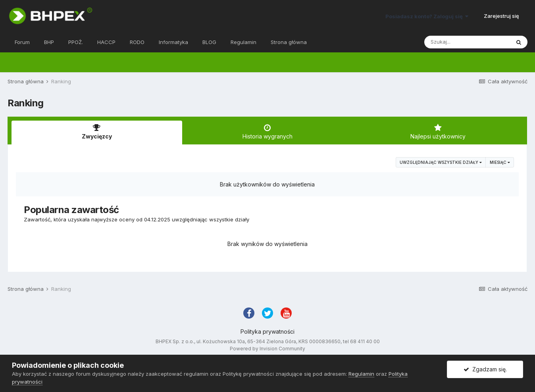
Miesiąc (500, 162)
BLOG (209, 42)
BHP (49, 42)
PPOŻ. (76, 42)
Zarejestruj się (501, 16)
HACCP (106, 42)
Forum (22, 42)
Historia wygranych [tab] (267, 132)
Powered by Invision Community (267, 349)
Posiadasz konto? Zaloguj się (427, 16)
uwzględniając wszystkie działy (441, 162)
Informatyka (173, 42)
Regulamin (243, 42)
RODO (137, 42)
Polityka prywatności (267, 331)
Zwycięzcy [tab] (97, 132)
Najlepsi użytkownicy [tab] (438, 132)
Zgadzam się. (485, 369)
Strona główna (289, 42)
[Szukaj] (467, 42)
